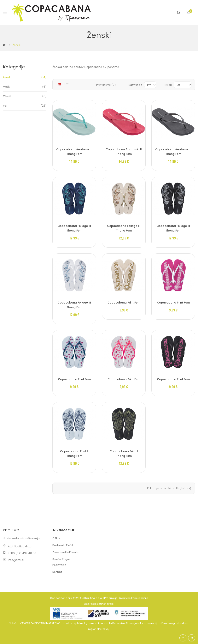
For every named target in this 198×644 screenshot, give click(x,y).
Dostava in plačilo (63, 545)
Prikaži (168, 85)
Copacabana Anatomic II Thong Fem (74, 152)
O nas (56, 538)
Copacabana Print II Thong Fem (74, 454)
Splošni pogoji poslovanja (61, 562)
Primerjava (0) (106, 85)
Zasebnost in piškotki (65, 552)
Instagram (192, 638)
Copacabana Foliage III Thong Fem (74, 228)
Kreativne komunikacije (133, 598)
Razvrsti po (135, 85)
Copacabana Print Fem (124, 303)
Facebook (183, 638)
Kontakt (57, 572)
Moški (25, 87)
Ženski (17, 45)
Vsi (25, 106)
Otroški (25, 96)
